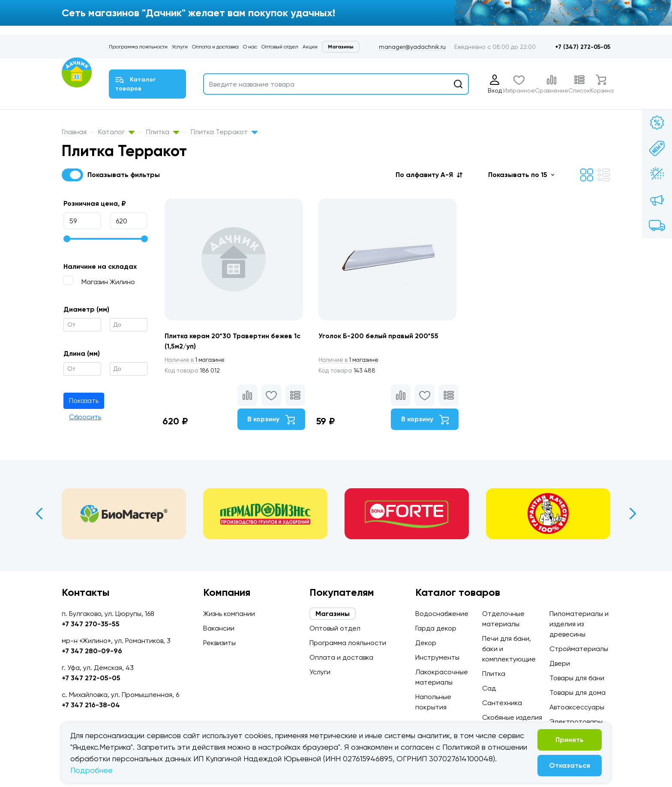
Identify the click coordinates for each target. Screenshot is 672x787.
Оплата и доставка (215, 47)
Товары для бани (577, 678)
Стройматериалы (579, 649)
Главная (74, 132)
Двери (560, 663)
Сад (489, 688)
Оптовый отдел (280, 47)
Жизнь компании (229, 614)
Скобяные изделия (512, 717)
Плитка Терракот (224, 132)
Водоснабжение (442, 614)
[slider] (67, 239)
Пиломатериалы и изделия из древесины (579, 624)
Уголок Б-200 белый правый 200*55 (380, 336)
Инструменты (437, 657)
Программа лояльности (138, 47)
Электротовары (576, 722)
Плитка (163, 132)
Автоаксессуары (577, 707)
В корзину (270, 420)
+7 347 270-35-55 (91, 624)
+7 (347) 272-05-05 (583, 47)
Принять (570, 740)
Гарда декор (436, 628)
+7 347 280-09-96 (92, 651)
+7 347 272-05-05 (91, 678)
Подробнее (91, 770)
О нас (250, 47)
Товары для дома (577, 692)
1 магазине (196, 360)
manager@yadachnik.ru (412, 47)
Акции (310, 47)
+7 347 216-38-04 (91, 705)
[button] (429, 175)
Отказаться (570, 765)
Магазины (341, 47)
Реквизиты (219, 643)
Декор (426, 643)
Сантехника (502, 703)
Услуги (180, 47)
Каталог (116, 132)
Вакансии (219, 628)
